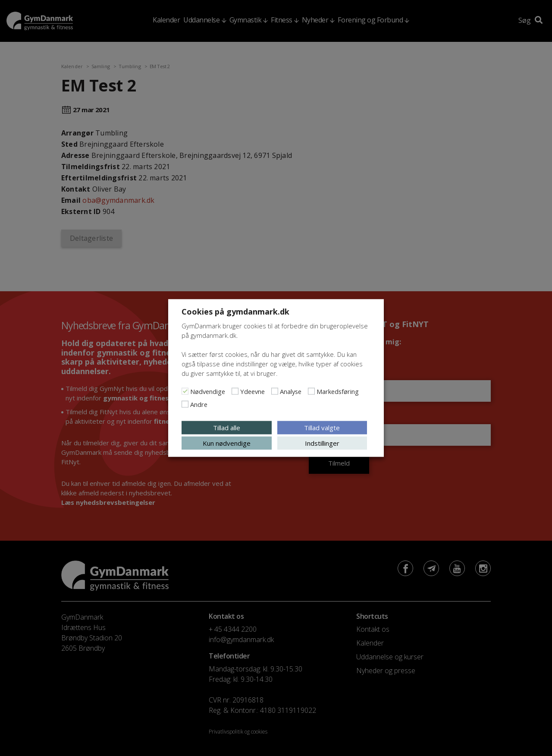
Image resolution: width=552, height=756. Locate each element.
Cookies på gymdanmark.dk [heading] (235, 312)
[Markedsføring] (311, 391)
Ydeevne (252, 391)
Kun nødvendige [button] (227, 443)
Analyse (291, 391)
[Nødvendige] (185, 391)
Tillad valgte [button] (322, 428)
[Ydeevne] (235, 391)
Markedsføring (338, 391)
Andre (199, 404)
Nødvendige (208, 391)
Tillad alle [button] (227, 428)
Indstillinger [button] (322, 443)
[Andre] (185, 404)
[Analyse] (275, 391)
